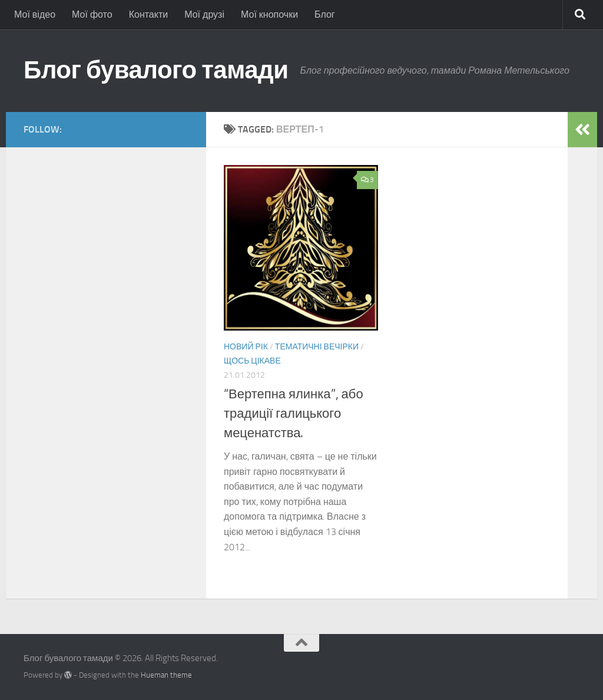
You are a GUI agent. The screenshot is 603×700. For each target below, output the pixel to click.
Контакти (149, 14)
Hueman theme (166, 675)
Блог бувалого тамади (156, 70)
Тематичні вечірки (317, 347)
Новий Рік (246, 347)
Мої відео (35, 14)
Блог (325, 14)
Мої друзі (204, 14)
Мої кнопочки (269, 14)
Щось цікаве (252, 361)
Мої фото (92, 14)
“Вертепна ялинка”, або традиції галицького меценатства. (294, 414)
